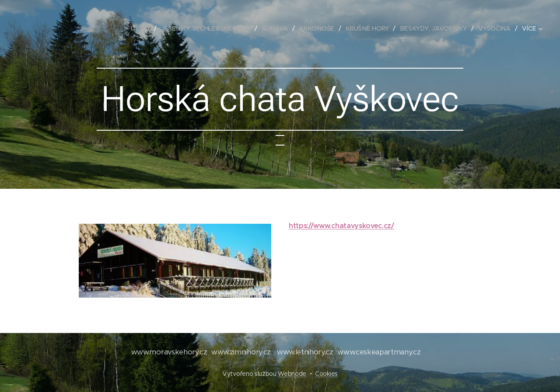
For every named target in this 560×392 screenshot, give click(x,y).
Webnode (292, 374)
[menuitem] (145, 28)
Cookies (326, 374)
